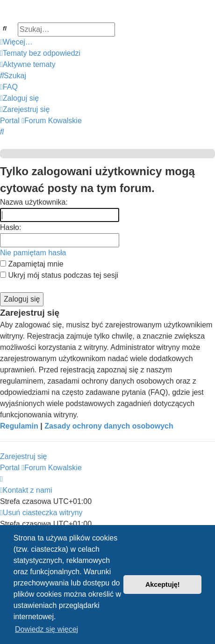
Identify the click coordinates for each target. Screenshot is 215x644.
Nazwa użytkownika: (34, 202)
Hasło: (11, 227)
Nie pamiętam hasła (33, 253)
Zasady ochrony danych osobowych (109, 426)
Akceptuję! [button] (163, 585)
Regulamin (19, 426)
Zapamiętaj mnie (32, 264)
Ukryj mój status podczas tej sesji (59, 275)
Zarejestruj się (23, 456)
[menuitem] (40, 53)
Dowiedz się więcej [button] (47, 629)
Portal (10, 121)
